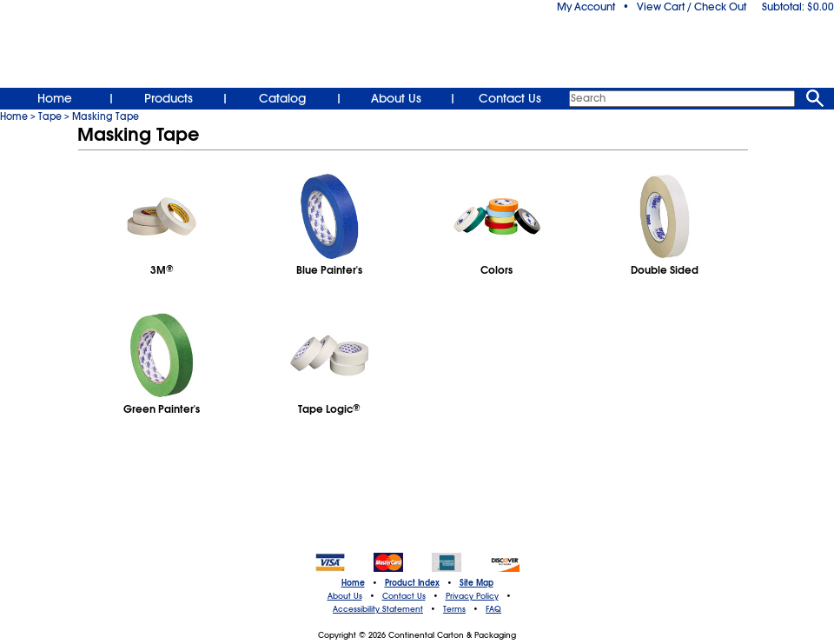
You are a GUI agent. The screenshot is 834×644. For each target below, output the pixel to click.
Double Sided (665, 270)
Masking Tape (106, 116)
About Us (396, 98)
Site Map (477, 583)
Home (55, 98)
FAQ (493, 609)
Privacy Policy (472, 596)
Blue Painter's (329, 270)
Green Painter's (162, 409)
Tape (50, 116)
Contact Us (510, 98)
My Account (586, 7)
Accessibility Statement (378, 609)
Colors (496, 270)
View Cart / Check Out (692, 7)
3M (162, 270)
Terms (454, 609)
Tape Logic (329, 409)
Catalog (282, 98)
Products (169, 98)
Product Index (412, 583)
